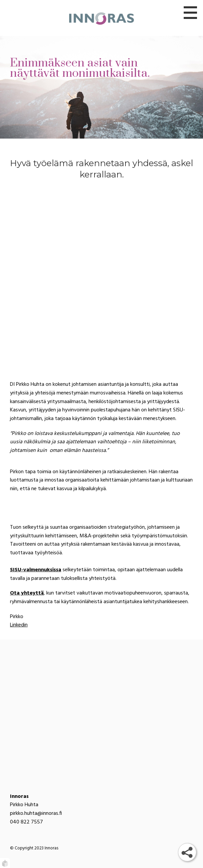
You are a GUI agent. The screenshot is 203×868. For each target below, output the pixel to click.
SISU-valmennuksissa (36, 570)
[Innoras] (102, 18)
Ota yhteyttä (27, 593)
